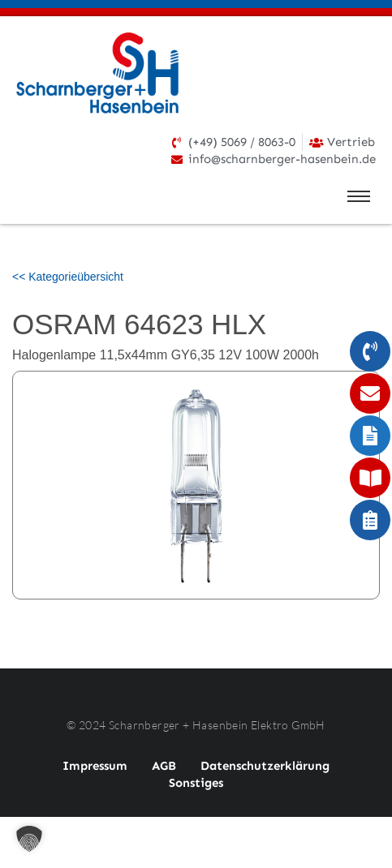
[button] (29, 839)
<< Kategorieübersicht (68, 277)
